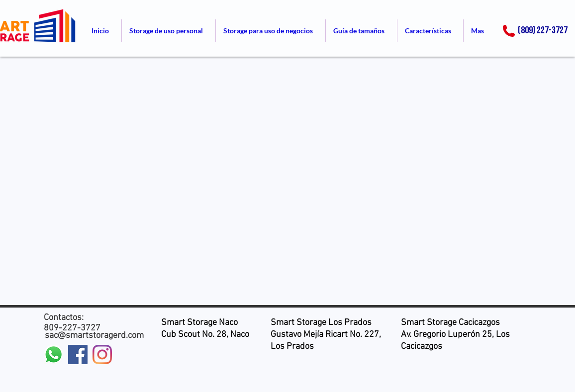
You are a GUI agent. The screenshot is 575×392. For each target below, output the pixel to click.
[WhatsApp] (53, 354)
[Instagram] (102, 354)
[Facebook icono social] (78, 354)
